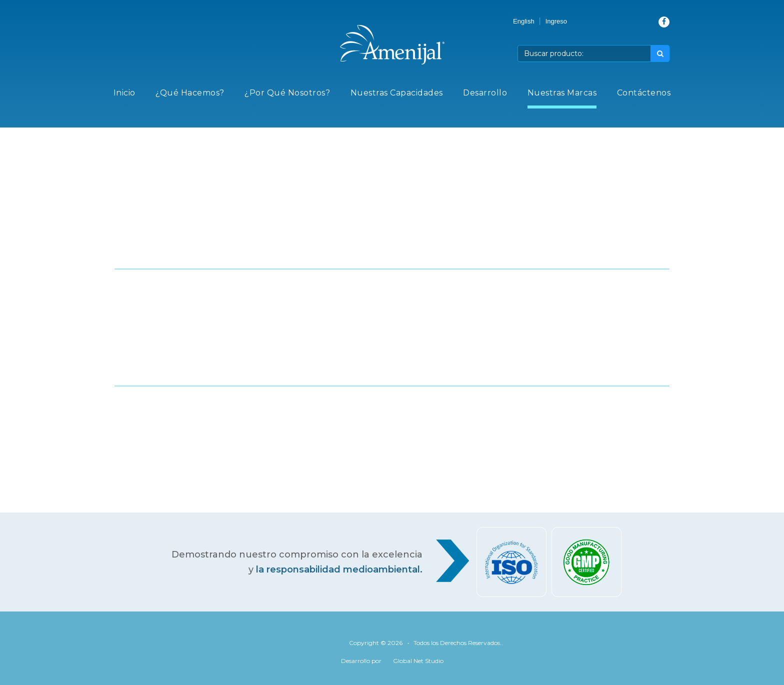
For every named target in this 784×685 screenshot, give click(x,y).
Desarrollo (485, 93)
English (524, 21)
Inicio (124, 93)
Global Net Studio (418, 661)
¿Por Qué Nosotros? (287, 93)
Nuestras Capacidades (397, 93)
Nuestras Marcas (562, 93)
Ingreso (556, 21)
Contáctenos (644, 93)
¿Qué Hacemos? (190, 93)
